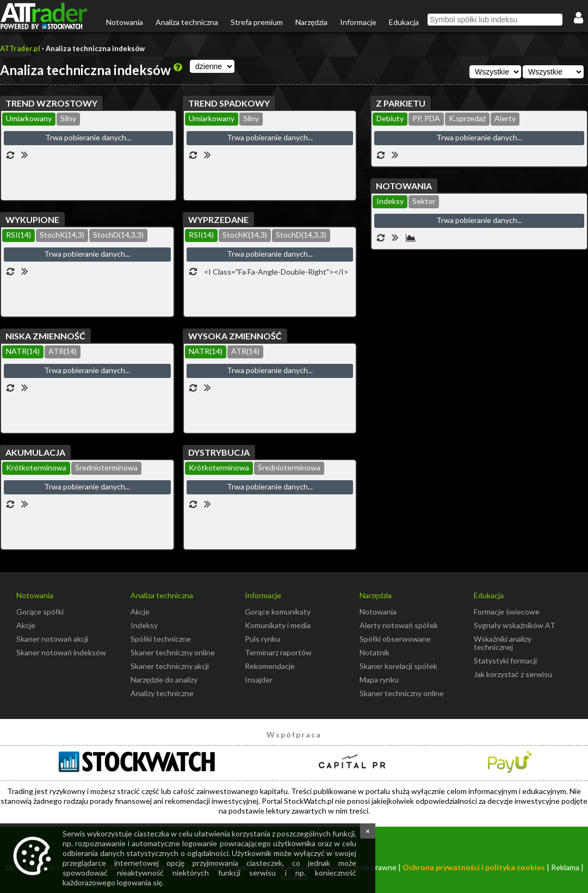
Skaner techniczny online (173, 652)
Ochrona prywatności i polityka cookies (474, 867)
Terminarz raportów (278, 652)
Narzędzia (311, 22)
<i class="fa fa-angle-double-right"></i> (276, 272)
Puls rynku (262, 639)
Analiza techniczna (187, 22)
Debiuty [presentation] (390, 118)
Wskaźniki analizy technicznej (503, 643)
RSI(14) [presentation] (18, 235)
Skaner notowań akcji (52, 639)
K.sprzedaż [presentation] (467, 118)
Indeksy (144, 625)
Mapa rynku (379, 680)
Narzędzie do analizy (164, 680)
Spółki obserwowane (395, 639)
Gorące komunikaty (278, 612)
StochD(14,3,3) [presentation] (118, 235)
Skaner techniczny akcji (170, 666)
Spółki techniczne (161, 639)
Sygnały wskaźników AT (515, 625)
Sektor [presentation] (424, 201)
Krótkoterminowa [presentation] (36, 467)
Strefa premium (257, 22)
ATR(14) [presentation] (63, 351)
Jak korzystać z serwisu (513, 674)
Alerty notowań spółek (399, 625)
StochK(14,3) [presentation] (62, 235)
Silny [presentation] (68, 118)
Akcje (26, 625)
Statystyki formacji (505, 661)
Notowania (125, 22)
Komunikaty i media (278, 625)
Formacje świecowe (507, 612)
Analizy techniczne (162, 693)
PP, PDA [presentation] (426, 118)
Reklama (565, 867)
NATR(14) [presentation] (23, 351)
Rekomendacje (270, 666)
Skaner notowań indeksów (61, 652)
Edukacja (404, 22)
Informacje (358, 22)
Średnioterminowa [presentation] (106, 467)
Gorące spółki (40, 612)
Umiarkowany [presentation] (29, 118)
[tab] (29, 119)
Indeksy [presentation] (390, 201)
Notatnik (375, 652)
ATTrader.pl (20, 48)
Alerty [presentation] (505, 118)
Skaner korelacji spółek (398, 666)
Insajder (259, 680)
